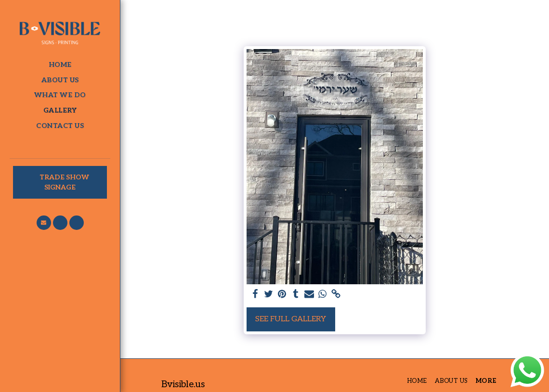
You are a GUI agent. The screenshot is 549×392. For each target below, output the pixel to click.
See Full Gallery (291, 319)
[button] (44, 223)
